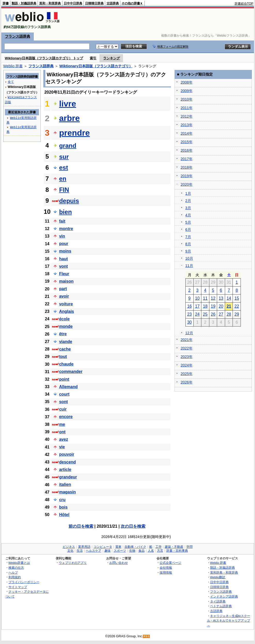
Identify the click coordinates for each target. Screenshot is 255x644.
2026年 (187, 382)
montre (66, 229)
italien (65, 484)
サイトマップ (18, 587)
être (63, 334)
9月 (188, 251)
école (64, 319)
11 (205, 298)
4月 (188, 215)
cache (65, 349)
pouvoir (67, 454)
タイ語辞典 (218, 601)
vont (63, 266)
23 (190, 314)
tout (63, 357)
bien (65, 212)
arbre (69, 118)
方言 (160, 551)
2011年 (187, 108)
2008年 (187, 82)
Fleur (64, 274)
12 (213, 298)
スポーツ (120, 551)
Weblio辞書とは (19, 563)
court (64, 394)
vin (62, 236)
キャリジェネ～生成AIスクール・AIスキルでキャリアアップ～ (229, 621)
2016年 (187, 150)
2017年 (187, 159)
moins (65, 251)
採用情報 (166, 572)
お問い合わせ (119, 563)
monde (66, 326)
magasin (67, 492)
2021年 (187, 340)
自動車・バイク (135, 547)
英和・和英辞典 (50, 3)
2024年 (187, 365)
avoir (64, 296)
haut (63, 259)
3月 (188, 208)
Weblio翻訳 (218, 577)
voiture (66, 304)
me (62, 424)
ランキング (112, 58)
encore (66, 417)
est (64, 168)
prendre (74, 133)
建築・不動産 (174, 547)
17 (197, 306)
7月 (188, 237)
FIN (64, 190)
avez (64, 439)
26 (213, 314)
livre (68, 104)
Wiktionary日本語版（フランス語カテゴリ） (96, 66)
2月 (188, 201)
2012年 (187, 116)
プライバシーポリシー (24, 582)
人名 (151, 551)
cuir (63, 409)
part (63, 289)
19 (213, 306)
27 (221, 314)
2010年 (187, 99)
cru (62, 500)
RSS (146, 636)
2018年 (187, 167)
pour (64, 244)
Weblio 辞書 (13, 66)
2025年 (187, 374)
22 (237, 306)
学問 (190, 547)
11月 (189, 266)
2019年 (187, 176)
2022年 (187, 348)
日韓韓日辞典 (94, 3)
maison (66, 281)
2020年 (187, 184)
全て (11, 82)
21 (229, 306)
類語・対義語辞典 (24, 3)
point (64, 379)
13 (221, 298)
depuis (69, 201)
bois (63, 507)
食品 (142, 551)
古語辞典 (113, 3)
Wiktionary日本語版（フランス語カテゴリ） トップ (44, 58)
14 (229, 298)
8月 (188, 244)
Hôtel (64, 515)
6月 (188, 230)
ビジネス (69, 547)
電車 (118, 547)
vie (62, 447)
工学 (159, 547)
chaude (66, 364)
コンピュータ (103, 547)
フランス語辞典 (18, 36)
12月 (189, 333)
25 (205, 314)
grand (68, 146)
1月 (188, 193)
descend (67, 462)
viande (66, 342)
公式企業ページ (170, 563)
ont (62, 432)
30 (190, 322)
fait (62, 221)
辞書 (6, 3)
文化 (70, 551)
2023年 (187, 357)
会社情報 (166, 568)
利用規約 (15, 577)
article (65, 470)
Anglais (67, 311)
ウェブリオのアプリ (73, 563)
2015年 (187, 142)
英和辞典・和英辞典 (224, 572)
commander (71, 372)
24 (197, 314)
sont (63, 402)
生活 (80, 551)
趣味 (108, 551)
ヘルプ (13, 572)
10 (197, 298)
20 (221, 306)
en (63, 179)
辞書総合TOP (244, 4)
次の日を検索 (133, 526)
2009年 (187, 91)
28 (229, 314)
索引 (93, 58)
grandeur (68, 477)
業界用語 (84, 547)
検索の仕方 (16, 568)
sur (64, 157)
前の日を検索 (81, 526)
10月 (189, 258)
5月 (188, 222)
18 (205, 306)
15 (237, 298)
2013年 (187, 125)
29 (237, 314)
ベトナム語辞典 (221, 606)
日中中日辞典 (73, 3)
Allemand (68, 387)
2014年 (187, 133)
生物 (132, 551)
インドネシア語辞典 (224, 596)
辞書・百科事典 (177, 551)
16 (190, 306)
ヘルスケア (94, 551)
